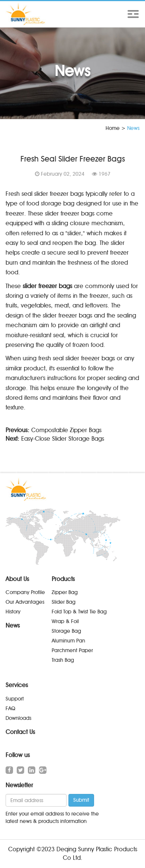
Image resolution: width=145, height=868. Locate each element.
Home (113, 128)
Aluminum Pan (68, 641)
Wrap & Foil (65, 621)
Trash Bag (63, 660)
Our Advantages (25, 602)
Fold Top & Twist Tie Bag (79, 612)
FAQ (10, 709)
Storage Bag (66, 631)
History (13, 612)
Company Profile (25, 592)
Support (15, 699)
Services (17, 685)
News (13, 626)
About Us (17, 579)
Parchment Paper (72, 650)
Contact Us (20, 732)
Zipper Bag (65, 592)
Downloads (18, 718)
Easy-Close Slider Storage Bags (63, 439)
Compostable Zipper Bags (66, 430)
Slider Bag (64, 602)
